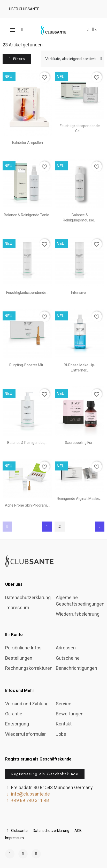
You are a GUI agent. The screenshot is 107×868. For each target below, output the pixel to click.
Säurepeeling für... (80, 443)
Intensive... (80, 293)
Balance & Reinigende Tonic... (28, 215)
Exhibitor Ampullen (28, 143)
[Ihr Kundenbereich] (88, 30)
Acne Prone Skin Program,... (28, 505)
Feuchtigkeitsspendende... (27, 293)
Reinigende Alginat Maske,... (80, 499)
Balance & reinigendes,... (27, 443)
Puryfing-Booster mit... (27, 365)
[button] (24, 9)
